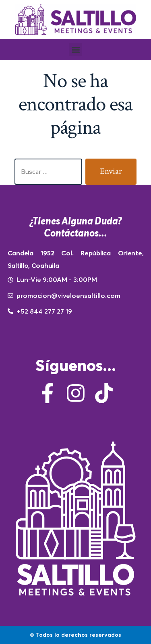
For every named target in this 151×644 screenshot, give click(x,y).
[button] (75, 50)
